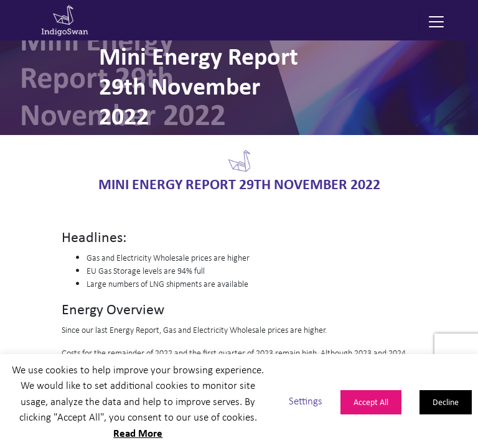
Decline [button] (446, 402)
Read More (138, 433)
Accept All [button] (371, 402)
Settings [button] (306, 401)
